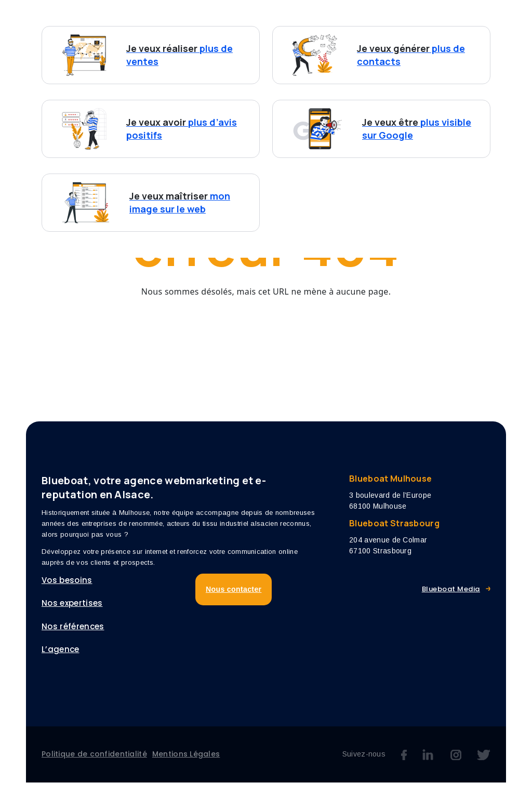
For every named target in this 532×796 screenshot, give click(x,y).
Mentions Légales (186, 767)
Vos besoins (218, 19)
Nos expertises (304, 19)
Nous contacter (235, 42)
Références (379, 19)
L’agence (442, 19)
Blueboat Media (451, 603)
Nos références (73, 640)
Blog (491, 19)
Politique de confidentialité (94, 767)
